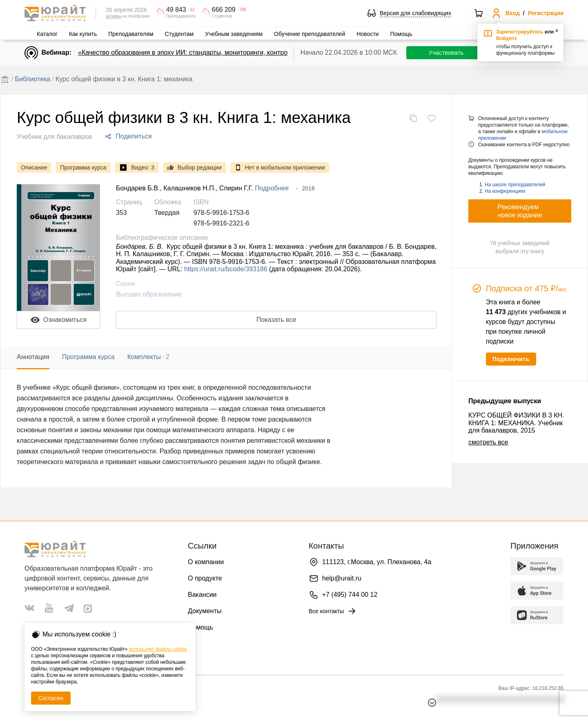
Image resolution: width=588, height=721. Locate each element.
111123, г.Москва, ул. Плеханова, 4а (377, 562)
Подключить (511, 359)
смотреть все (488, 442)
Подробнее (272, 188)
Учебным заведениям (234, 34)
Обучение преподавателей (310, 34)
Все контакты (333, 611)
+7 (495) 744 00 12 (350, 595)
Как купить (83, 34)
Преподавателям (131, 34)
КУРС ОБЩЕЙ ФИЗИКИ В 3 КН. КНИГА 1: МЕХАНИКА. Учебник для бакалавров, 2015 (516, 423)
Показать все (276, 320)
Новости (367, 34)
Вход (513, 13)
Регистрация (546, 13)
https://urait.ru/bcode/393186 (226, 269)
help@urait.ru (342, 578)
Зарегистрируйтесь (520, 32)
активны (114, 16)
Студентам (179, 34)
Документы (205, 611)
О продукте (205, 578)
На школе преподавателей (515, 185)
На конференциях (505, 191)
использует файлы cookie (158, 649)
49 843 (176, 10)
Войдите (507, 38)
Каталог (47, 34)
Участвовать (446, 53)
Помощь (401, 34)
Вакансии (202, 595)
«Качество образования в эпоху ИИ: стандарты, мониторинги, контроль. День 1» (200, 52)
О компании (206, 562)
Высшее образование (149, 294)
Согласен (51, 698)
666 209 (224, 10)
